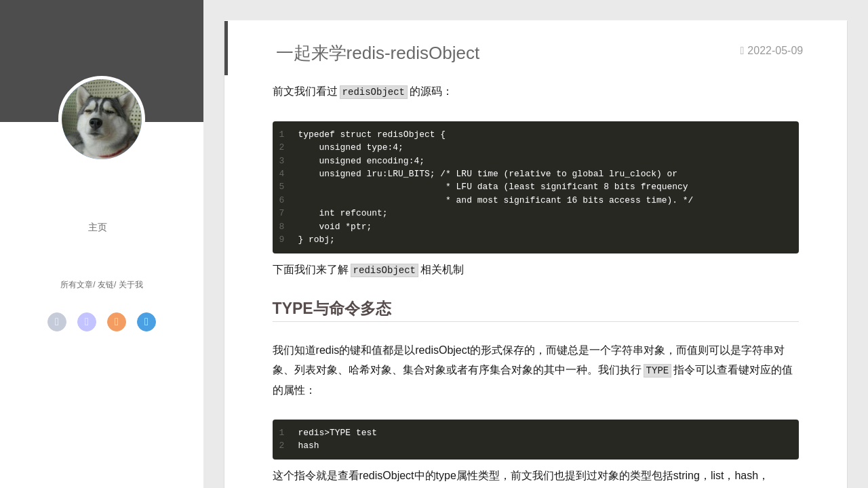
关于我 (131, 285)
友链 (106, 285)
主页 (98, 227)
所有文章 (77, 285)
